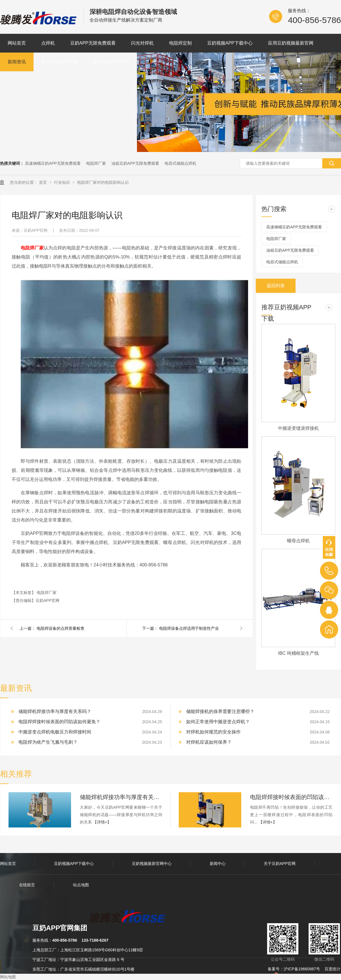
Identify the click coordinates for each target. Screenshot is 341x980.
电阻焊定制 (180, 43)
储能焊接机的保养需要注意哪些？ (220, 711)
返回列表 (276, 286)
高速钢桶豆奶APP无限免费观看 (53, 163)
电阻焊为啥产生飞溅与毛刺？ (48, 742)
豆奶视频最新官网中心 (152, 864)
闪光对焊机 (142, 43)
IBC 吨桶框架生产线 (298, 653)
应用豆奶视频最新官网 (291, 43)
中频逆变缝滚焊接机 (298, 428)
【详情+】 (102, 822)
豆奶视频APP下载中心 (230, 43)
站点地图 (81, 885)
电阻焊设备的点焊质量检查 (61, 628)
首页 (43, 182)
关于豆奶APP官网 (59, 62)
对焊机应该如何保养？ (209, 742)
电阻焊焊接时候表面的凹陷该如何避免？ (291, 797)
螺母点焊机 (298, 541)
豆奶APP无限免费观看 (93, 43)
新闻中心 (218, 864)
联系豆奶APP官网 (111, 62)
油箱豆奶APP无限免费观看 (135, 163)
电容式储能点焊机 (180, 163)
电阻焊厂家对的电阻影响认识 (103, 182)
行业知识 (63, 182)
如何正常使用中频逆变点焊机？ (218, 722)
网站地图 (8, 977)
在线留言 (27, 885)
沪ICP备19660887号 (302, 969)
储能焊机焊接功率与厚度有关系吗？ (55, 711)
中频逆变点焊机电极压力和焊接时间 (55, 732)
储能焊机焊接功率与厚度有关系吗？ (121, 797)
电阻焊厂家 (96, 163)
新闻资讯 (17, 62)
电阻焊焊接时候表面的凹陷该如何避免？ (59, 722)
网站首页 (17, 43)
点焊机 (48, 43)
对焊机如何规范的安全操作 (213, 732)
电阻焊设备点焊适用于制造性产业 (189, 628)
